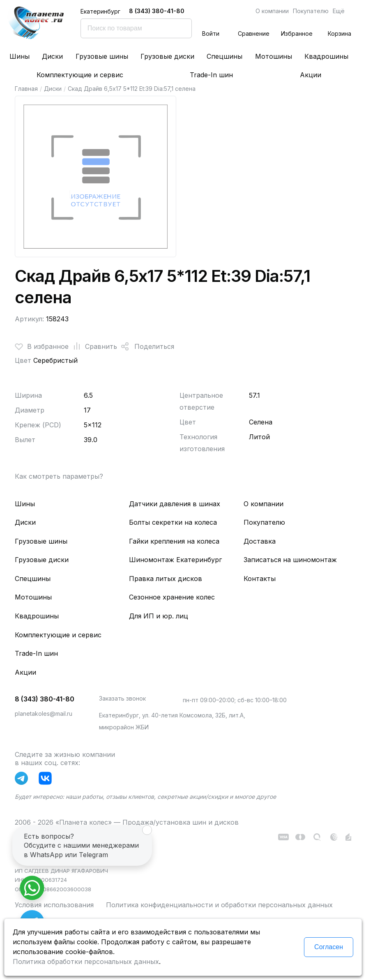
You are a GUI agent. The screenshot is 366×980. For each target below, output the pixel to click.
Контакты (260, 579)
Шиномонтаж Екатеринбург (175, 560)
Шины (20, 56)
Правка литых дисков (166, 579)
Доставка (260, 541)
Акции (311, 75)
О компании (272, 11)
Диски (52, 56)
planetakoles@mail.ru (44, 714)
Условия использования (54, 905)
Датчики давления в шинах (175, 504)
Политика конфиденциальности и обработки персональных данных (219, 905)
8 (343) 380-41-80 (157, 11)
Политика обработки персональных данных (86, 962)
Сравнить (93, 346)
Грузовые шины (102, 56)
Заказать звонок (122, 698)
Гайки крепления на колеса (174, 541)
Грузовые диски (167, 56)
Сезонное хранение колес (172, 597)
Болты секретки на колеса (173, 522)
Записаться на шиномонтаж (290, 560)
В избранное (42, 346)
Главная (26, 89)
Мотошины (274, 56)
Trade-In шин (211, 75)
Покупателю (311, 11)
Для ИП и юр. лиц (159, 616)
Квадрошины (326, 56)
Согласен (329, 947)
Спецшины (224, 56)
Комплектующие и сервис (80, 75)
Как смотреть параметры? (59, 476)
